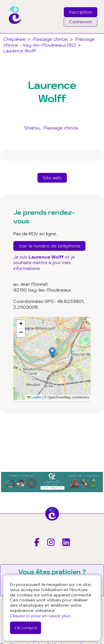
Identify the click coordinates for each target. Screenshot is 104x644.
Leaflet (34, 397)
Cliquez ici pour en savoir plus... (41, 616)
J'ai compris (26, 628)
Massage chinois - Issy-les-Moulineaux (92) (49, 42)
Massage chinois (61, 128)
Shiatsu (32, 128)
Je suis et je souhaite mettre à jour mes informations (44, 263)
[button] (52, 353)
